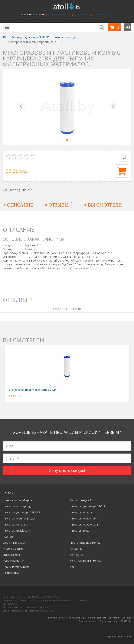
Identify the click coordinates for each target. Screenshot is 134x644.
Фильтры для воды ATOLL (88, 506)
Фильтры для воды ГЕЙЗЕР (22, 512)
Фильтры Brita (80, 530)
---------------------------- (86, 536)
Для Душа (77, 555)
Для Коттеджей (80, 500)
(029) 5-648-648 (81, 14)
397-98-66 (102, 14)
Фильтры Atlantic (81, 512)
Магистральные (14, 561)
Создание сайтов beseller (118, 637)
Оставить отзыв (67, 309)
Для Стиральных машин (86, 561)
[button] (21, 107)
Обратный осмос (14, 543)
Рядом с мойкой (14, 549)
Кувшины (76, 549)
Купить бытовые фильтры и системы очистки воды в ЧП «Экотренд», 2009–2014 (90, 618)
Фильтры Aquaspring (17, 506)
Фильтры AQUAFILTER (85, 524)
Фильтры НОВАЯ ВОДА (19, 518)
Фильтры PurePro (15, 524)
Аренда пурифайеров (17, 500)
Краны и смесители (16, 567)
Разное (8, 536)
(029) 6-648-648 (58, 14)
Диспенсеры (11, 555)
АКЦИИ (75, 567)
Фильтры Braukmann (17, 530)
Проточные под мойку (85, 543)
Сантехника (11, 573)
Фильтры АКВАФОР (83, 518)
